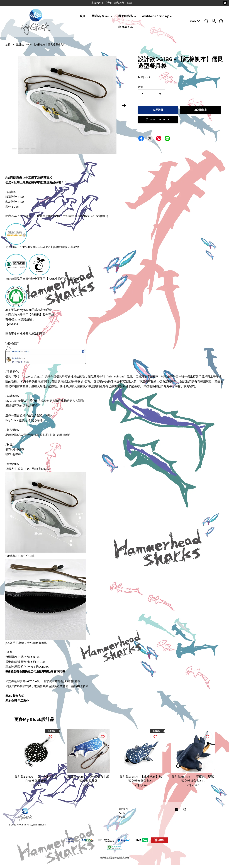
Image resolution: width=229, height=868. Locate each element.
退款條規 (114, 858)
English (123, 813)
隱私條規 (125, 858)
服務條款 (104, 858)
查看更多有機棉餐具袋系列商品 (25, 334)
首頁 (82, 16)
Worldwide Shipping (157, 16)
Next (124, 106)
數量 (140, 87)
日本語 (122, 817)
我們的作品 (127, 16)
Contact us (125, 27)
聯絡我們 (123, 809)
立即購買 (158, 110)
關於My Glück (102, 16)
